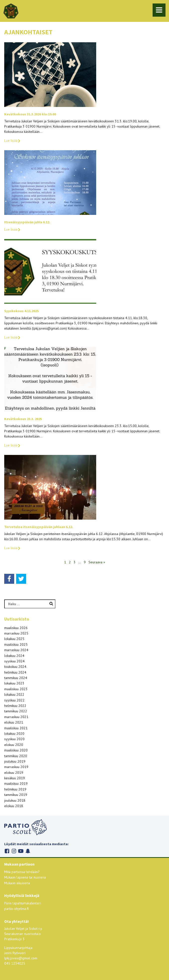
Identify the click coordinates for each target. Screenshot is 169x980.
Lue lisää (13, 141)
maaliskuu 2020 (16, 750)
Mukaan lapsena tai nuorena (25, 877)
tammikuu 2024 (16, 678)
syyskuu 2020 (14, 739)
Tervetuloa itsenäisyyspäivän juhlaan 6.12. (39, 527)
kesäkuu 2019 (15, 778)
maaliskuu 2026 (16, 628)
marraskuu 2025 (16, 633)
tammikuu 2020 (16, 756)
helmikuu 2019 (15, 789)
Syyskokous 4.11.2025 (21, 311)
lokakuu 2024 (14, 656)
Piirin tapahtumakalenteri (22, 903)
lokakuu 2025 (14, 639)
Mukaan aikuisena (17, 883)
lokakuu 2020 (14, 734)
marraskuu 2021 (16, 717)
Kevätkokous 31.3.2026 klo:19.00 (30, 114)
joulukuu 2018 (15, 800)
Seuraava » (97, 562)
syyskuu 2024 (14, 661)
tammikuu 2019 (16, 795)
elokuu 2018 (14, 806)
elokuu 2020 (14, 745)
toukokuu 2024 (15, 667)
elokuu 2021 (14, 722)
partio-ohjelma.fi (17, 909)
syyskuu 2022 (14, 700)
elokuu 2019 (14, 773)
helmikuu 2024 (15, 672)
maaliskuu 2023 (16, 689)
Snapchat (28, 851)
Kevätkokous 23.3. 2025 (23, 419)
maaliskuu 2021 (16, 728)
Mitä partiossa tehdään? (22, 872)
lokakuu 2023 (14, 683)
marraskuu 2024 (16, 650)
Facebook (7, 851)
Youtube (21, 851)
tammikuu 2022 (16, 711)
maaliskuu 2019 (16, 784)
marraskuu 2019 (16, 767)
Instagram (14, 851)
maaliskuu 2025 (16, 644)
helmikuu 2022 (15, 706)
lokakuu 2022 (14, 694)
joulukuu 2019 (15, 761)
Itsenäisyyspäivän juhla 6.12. (27, 222)
